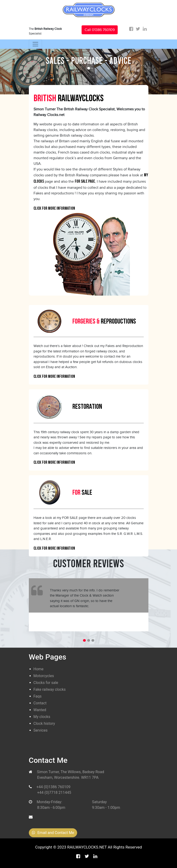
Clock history (44, 723)
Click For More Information (54, 209)
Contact (40, 703)
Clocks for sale (46, 683)
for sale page (85, 182)
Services (41, 730)
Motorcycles (44, 676)
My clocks (42, 717)
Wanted (40, 710)
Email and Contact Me (53, 833)
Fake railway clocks (50, 689)
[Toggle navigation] (35, 44)
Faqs (38, 696)
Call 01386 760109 (100, 30)
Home (39, 669)
